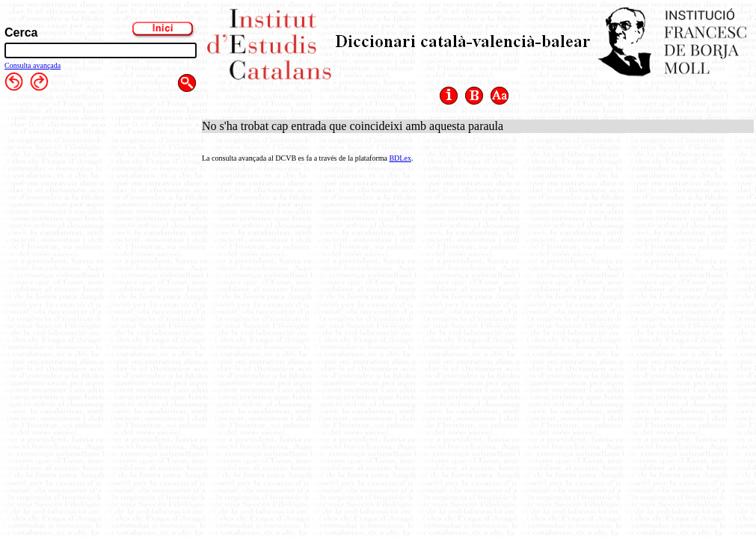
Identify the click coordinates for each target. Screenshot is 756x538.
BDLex (400, 158)
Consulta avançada (33, 65)
